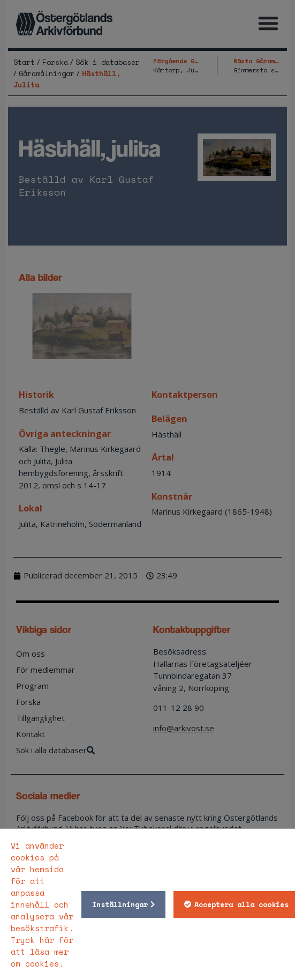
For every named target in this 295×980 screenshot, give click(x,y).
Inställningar (120, 904)
